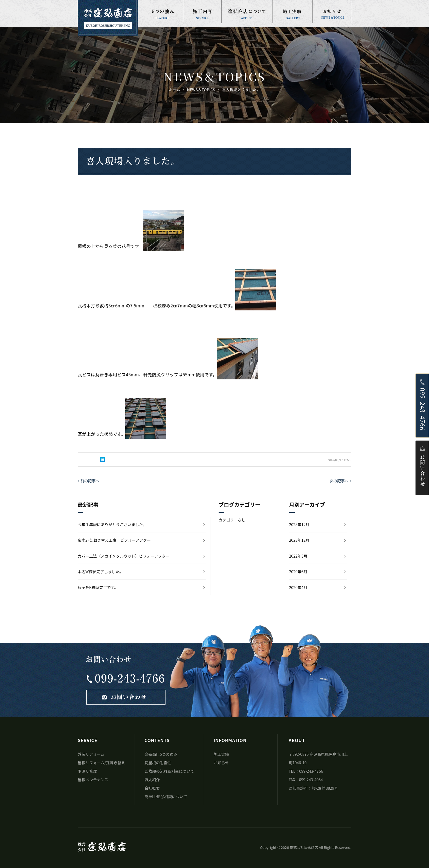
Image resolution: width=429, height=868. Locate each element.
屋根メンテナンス (93, 780)
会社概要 (152, 788)
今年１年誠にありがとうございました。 (112, 524)
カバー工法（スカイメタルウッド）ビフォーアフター (124, 556)
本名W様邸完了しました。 (100, 572)
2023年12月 (299, 540)
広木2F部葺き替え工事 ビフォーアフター (114, 540)
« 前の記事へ (89, 481)
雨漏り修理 (87, 771)
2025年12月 (299, 524)
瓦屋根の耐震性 (158, 763)
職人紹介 (152, 780)
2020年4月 (298, 587)
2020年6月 (298, 572)
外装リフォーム (91, 754)
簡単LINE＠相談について (166, 797)
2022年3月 (298, 556)
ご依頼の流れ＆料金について (169, 771)
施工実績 (221, 754)
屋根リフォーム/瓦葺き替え (101, 763)
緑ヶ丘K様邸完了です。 (98, 587)
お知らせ (221, 763)
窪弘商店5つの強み (161, 754)
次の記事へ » (340, 481)
